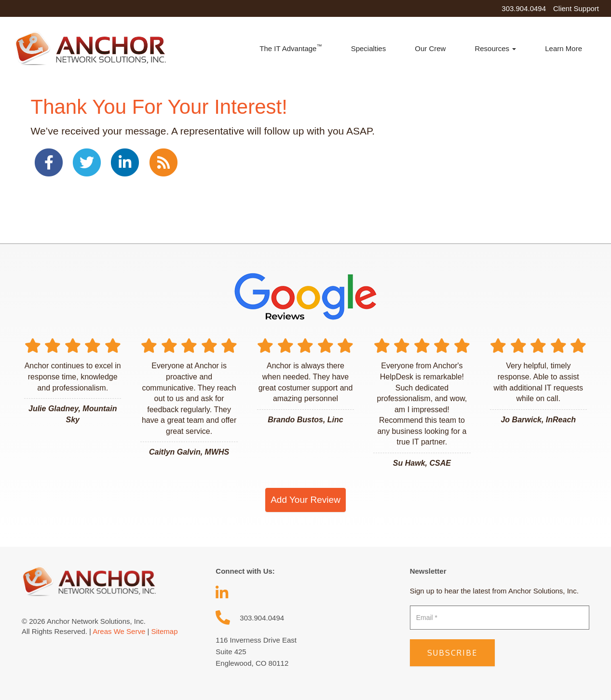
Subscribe (452, 653)
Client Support (576, 8)
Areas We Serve (119, 631)
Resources (495, 48)
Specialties (369, 48)
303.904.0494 (524, 8)
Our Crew (430, 48)
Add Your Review (305, 500)
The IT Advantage (291, 48)
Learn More (563, 48)
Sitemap (164, 631)
